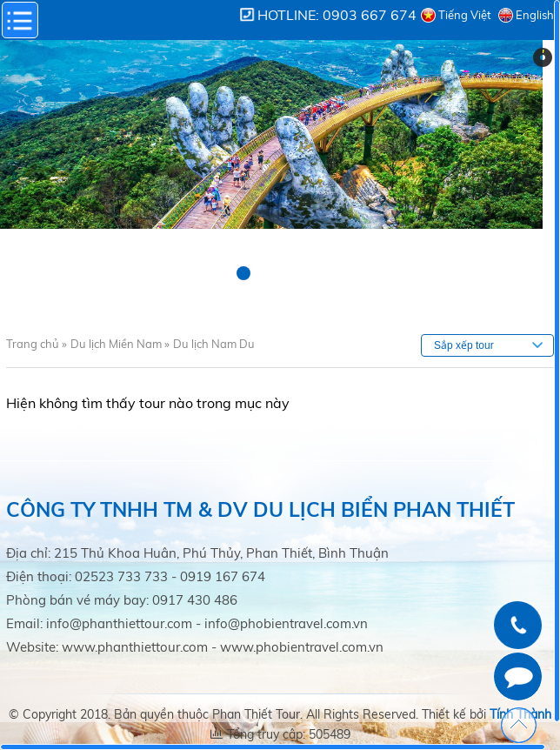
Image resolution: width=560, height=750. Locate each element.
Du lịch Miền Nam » (120, 344)
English (535, 15)
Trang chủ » (37, 344)
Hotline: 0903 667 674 (337, 15)
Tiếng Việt (465, 15)
